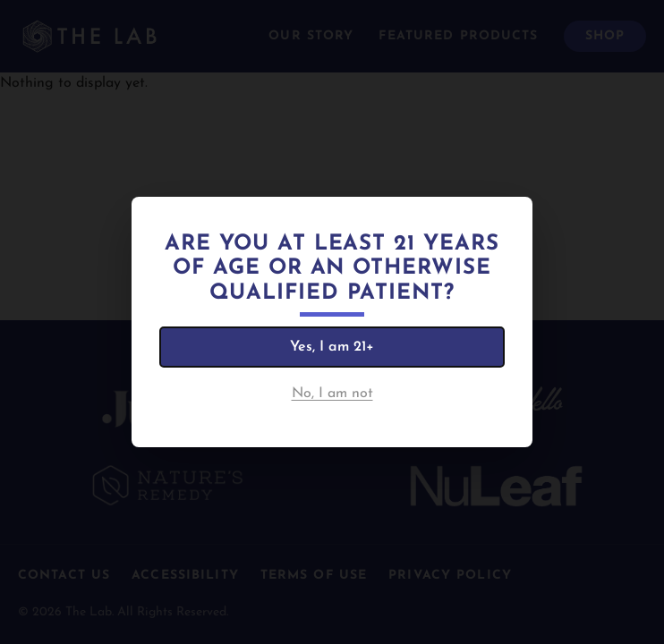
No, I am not (332, 394)
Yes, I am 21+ (332, 347)
